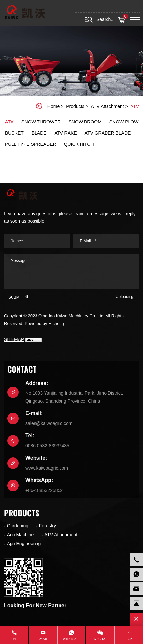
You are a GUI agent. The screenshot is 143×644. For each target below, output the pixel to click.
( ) (122, 20)
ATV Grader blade (108, 133)
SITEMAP (14, 339)
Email (43, 639)
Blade (39, 133)
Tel (14, 639)
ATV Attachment (107, 106)
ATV (135, 106)
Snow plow (124, 122)
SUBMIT (19, 297)
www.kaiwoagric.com (47, 468)
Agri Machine (20, 535)
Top (129, 639)
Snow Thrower (41, 122)
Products (75, 106)
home (53, 106)
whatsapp (71, 639)
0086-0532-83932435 (47, 446)
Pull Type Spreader (31, 144)
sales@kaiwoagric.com (49, 423)
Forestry (48, 526)
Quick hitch (79, 144)
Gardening (18, 526)
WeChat (100, 639)
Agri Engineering (24, 544)
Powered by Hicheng (44, 324)
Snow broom (85, 122)
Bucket (14, 133)
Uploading (125, 297)
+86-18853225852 (44, 490)
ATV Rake (66, 133)
